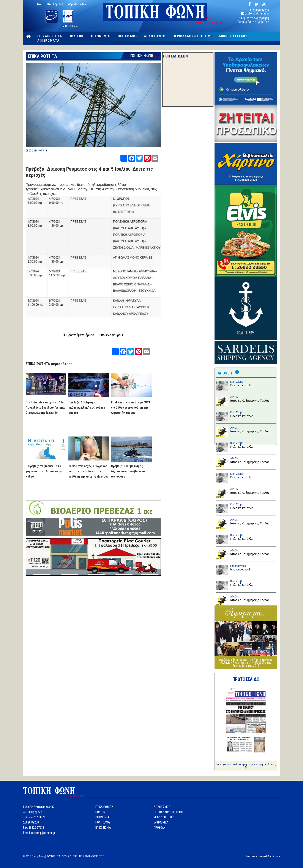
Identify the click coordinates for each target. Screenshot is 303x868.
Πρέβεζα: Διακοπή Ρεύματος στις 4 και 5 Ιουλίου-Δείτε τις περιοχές (89, 172)
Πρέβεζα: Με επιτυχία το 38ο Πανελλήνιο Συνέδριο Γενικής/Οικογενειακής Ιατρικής (46, 408)
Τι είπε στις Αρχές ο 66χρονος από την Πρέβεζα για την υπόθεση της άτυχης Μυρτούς (88, 471)
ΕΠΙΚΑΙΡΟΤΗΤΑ (50, 36)
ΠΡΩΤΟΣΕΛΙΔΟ (246, 679)
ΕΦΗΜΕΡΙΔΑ (161, 822)
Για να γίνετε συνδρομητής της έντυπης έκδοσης (246, 766)
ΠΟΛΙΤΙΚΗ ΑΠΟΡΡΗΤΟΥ (92, 856)
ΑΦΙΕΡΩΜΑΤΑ (48, 41)
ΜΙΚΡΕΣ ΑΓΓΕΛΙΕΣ (234, 36)
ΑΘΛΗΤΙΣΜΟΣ (155, 36)
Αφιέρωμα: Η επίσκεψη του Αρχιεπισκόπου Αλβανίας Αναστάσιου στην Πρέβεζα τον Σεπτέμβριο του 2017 (246, 663)
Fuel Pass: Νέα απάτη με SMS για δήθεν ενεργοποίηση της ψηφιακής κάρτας (131, 408)
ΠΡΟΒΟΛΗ (160, 828)
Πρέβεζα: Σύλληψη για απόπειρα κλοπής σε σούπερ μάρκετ (87, 408)
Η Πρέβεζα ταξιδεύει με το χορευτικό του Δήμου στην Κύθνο (44, 471)
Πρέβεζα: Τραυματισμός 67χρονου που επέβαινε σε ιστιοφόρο (128, 471)
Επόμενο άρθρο (112, 335)
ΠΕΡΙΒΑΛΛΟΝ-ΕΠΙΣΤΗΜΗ (193, 36)
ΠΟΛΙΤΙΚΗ (77, 36)
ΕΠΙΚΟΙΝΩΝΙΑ (103, 828)
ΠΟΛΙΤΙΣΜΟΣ (127, 36)
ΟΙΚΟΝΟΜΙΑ (101, 36)
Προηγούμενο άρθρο (79, 335)
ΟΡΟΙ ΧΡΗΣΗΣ (70, 856)
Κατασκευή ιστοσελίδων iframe (263, 856)
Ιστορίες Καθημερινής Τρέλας (250, 401)
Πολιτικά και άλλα (242, 385)
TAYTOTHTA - (45, 4)
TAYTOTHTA (53, 856)
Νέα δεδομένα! (240, 569)
